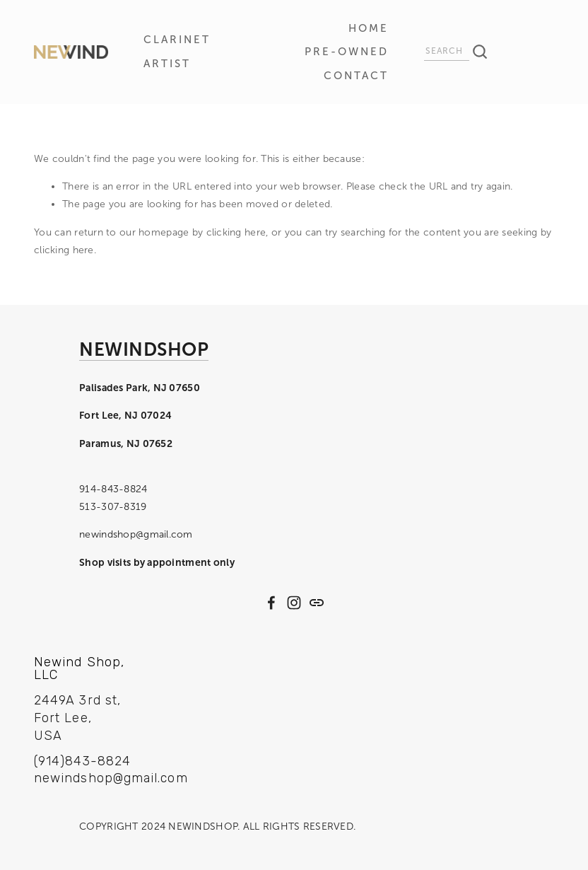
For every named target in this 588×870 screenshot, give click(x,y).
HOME (369, 28)
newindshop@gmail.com (98, 779)
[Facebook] (271, 603)
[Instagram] (294, 603)
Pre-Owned (347, 52)
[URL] (317, 603)
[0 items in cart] (539, 52)
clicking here (236, 232)
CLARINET (177, 40)
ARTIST (167, 64)
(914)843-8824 (82, 761)
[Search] (447, 53)
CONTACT (356, 76)
